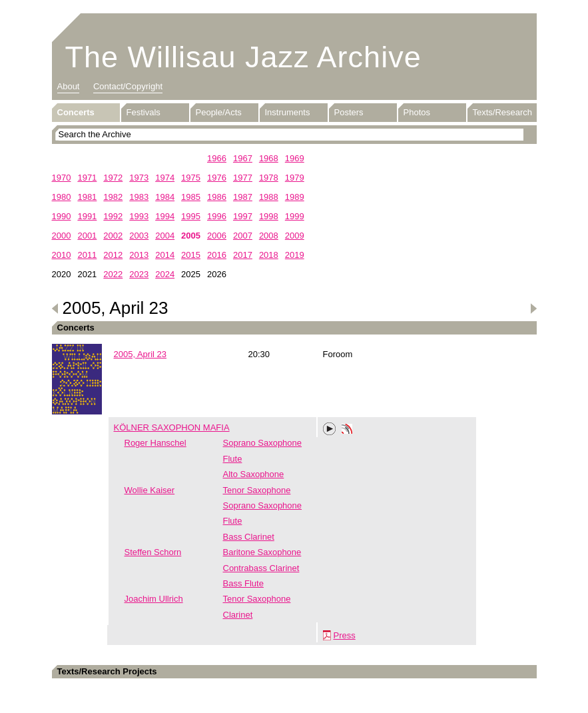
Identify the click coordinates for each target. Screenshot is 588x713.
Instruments (288, 112)
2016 (217, 255)
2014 (165, 255)
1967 (243, 158)
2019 (295, 255)
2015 (191, 255)
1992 (113, 216)
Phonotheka (347, 430)
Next (533, 309)
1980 (62, 197)
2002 (113, 236)
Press (345, 635)
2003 (139, 236)
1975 (191, 178)
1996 (217, 216)
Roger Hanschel (155, 443)
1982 (113, 197)
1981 (87, 197)
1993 (139, 216)
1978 (269, 178)
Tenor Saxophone (257, 490)
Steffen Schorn (153, 552)
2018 (269, 255)
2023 (139, 274)
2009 (295, 236)
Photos (417, 112)
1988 (269, 197)
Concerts (76, 112)
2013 (139, 255)
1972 (113, 178)
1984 (165, 197)
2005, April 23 (141, 354)
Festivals (144, 112)
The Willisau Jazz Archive (243, 57)
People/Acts (219, 112)
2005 (191, 236)
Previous (55, 309)
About (69, 86)
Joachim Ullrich (154, 599)
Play (330, 429)
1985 (191, 197)
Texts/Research (503, 112)
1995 (191, 216)
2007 (243, 236)
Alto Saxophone (254, 474)
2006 (217, 236)
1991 (87, 216)
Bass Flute (243, 583)
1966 (217, 158)
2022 (113, 274)
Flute (233, 459)
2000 (62, 236)
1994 (165, 216)
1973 (139, 178)
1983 (139, 197)
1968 (269, 158)
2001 (87, 236)
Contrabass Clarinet (261, 568)
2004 (165, 236)
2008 (269, 236)
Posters (349, 112)
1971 (87, 178)
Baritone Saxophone (262, 552)
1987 (243, 197)
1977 (243, 178)
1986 (217, 197)
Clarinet (238, 615)
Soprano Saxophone (263, 443)
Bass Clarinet (249, 537)
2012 (113, 255)
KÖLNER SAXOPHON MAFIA (172, 427)
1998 (269, 216)
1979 (295, 178)
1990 (62, 216)
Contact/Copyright (128, 86)
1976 (217, 178)
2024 (165, 274)
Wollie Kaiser (150, 490)
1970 (62, 178)
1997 (243, 216)
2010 (62, 255)
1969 (295, 158)
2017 (243, 255)
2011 (87, 255)
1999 (295, 216)
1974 (165, 178)
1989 (295, 197)
